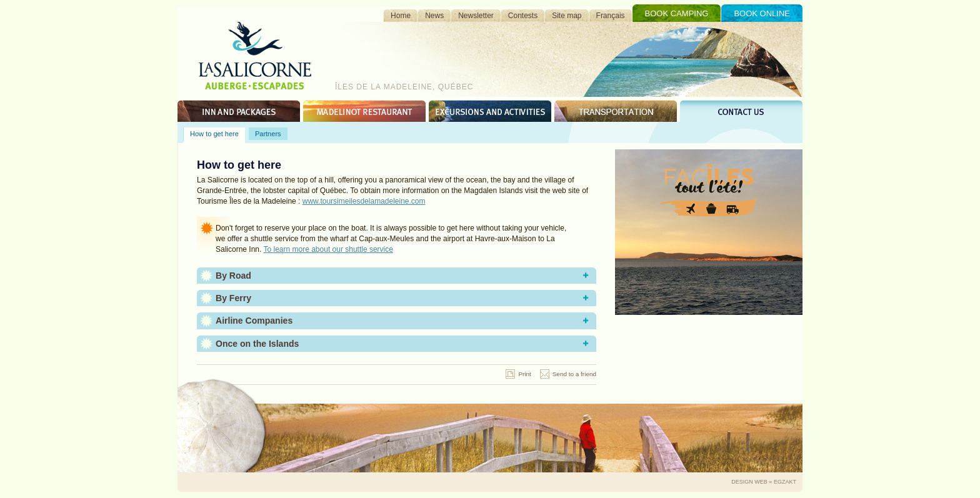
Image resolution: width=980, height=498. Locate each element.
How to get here (214, 134)
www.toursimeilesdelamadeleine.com (364, 201)
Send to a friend (574, 374)
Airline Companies (254, 321)
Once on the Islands (257, 344)
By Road (233, 276)
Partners (268, 134)
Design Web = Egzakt (764, 482)
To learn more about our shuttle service (328, 249)
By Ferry (233, 298)
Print (524, 374)
